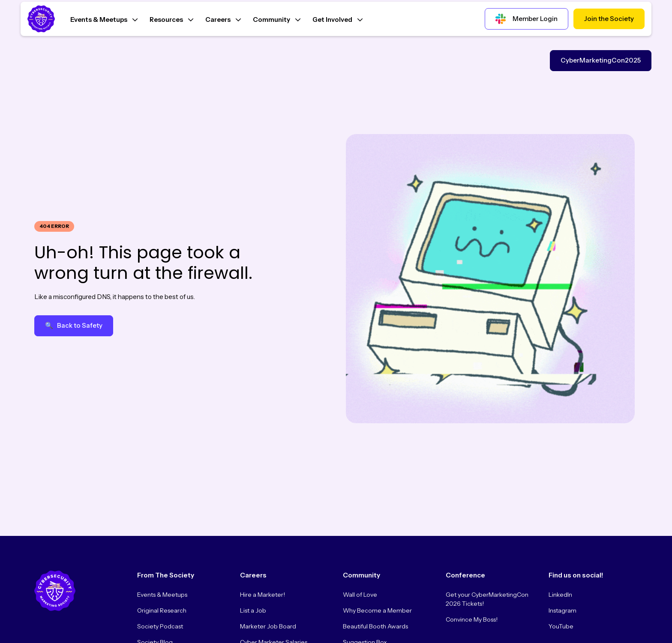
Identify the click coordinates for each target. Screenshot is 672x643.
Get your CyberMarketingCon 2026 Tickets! (487, 599)
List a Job (253, 610)
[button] (104, 19)
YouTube (561, 626)
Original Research (162, 610)
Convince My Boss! (472, 619)
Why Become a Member (377, 610)
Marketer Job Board (268, 626)
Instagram (562, 610)
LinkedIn (560, 595)
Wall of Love (360, 595)
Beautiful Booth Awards (375, 626)
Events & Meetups (162, 595)
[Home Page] (43, 19)
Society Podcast (160, 626)
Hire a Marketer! (262, 595)
